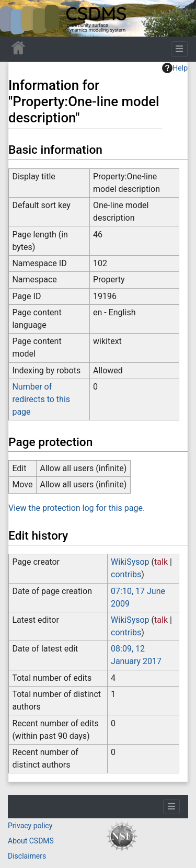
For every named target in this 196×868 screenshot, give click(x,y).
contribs (126, 574)
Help (175, 68)
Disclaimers (27, 856)
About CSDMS (31, 841)
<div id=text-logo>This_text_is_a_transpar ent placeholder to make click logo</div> (17, 18)
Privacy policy (30, 826)
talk (161, 562)
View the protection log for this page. (77, 508)
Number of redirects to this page (41, 399)
